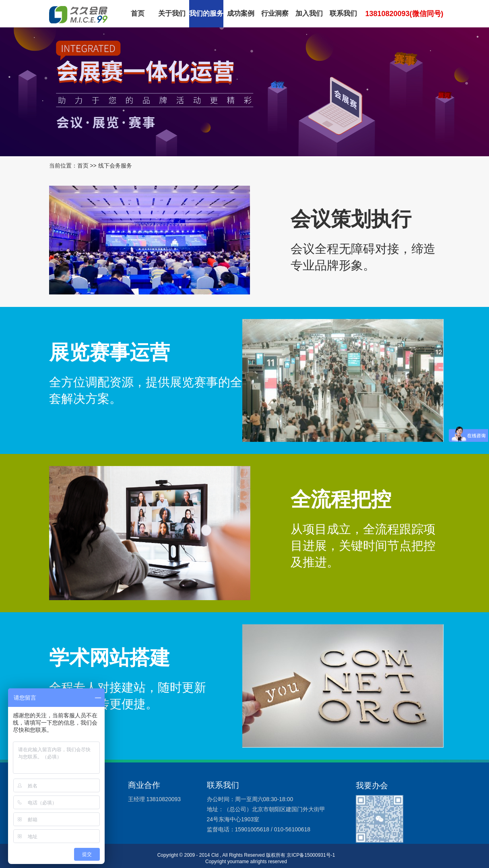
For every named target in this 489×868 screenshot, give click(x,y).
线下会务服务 (115, 166)
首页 (138, 13)
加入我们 (309, 13)
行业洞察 (275, 13)
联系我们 (343, 13)
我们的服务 (206, 13)
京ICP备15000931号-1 (311, 855)
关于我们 (172, 13)
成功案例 (241, 13)
